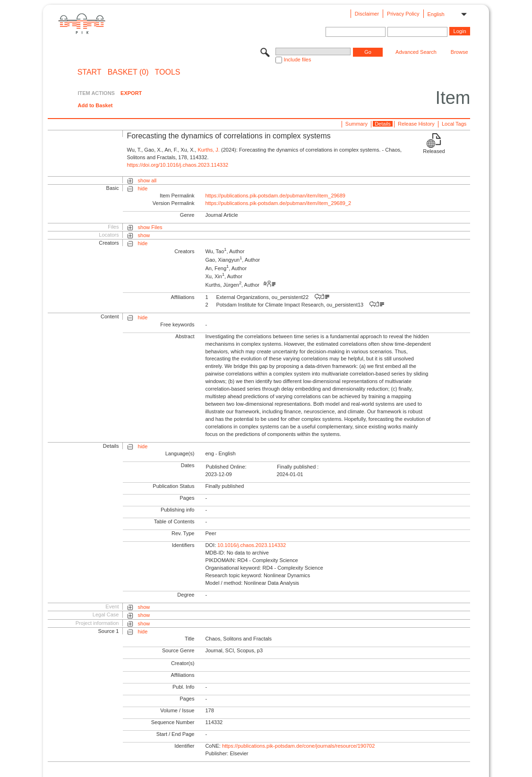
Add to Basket (95, 105)
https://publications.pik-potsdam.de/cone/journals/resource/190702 (298, 746)
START (90, 72)
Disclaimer (367, 14)
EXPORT (131, 93)
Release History (416, 124)
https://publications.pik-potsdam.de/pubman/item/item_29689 (275, 196)
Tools (168, 72)
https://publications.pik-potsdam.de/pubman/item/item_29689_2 (278, 203)
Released (434, 151)
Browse (459, 52)
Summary (356, 124)
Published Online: (226, 467)
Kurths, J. (208, 150)
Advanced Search (416, 52)
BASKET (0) (128, 72)
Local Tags (454, 124)
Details (383, 124)
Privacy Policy (403, 14)
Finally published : (298, 467)
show (144, 235)
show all (147, 180)
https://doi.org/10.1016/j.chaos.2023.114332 (177, 165)
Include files (297, 60)
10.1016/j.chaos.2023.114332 (252, 545)
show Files (150, 227)
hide (143, 188)
